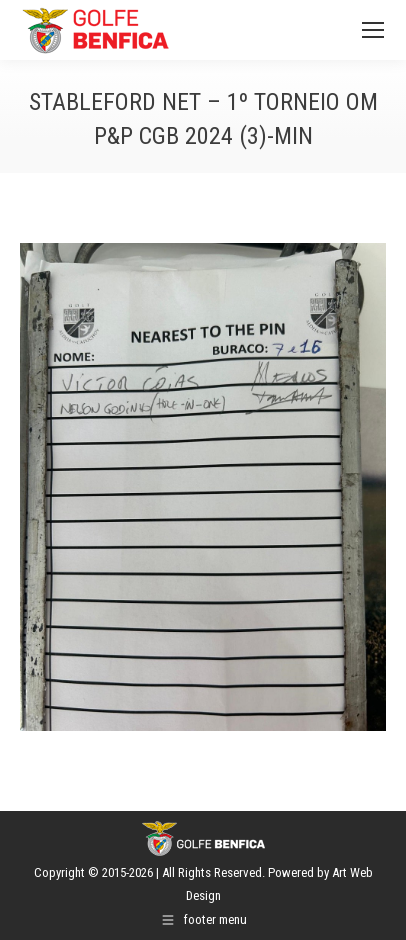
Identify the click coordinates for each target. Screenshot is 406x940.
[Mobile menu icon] (373, 30)
